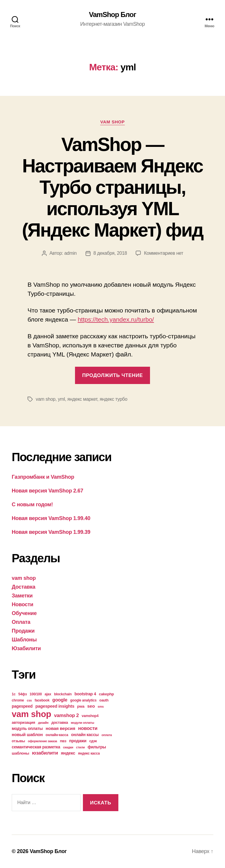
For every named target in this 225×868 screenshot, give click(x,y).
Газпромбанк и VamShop (43, 477)
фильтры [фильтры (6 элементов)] (97, 747)
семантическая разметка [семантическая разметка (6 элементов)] (36, 747)
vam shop (112, 122)
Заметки (22, 596)
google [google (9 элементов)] (60, 700)
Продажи (23, 631)
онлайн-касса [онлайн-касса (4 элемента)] (57, 735)
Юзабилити (26, 648)
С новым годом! (32, 505)
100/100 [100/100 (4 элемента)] (36, 694)
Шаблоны (24, 640)
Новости (23, 604)
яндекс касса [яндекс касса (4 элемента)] (89, 753)
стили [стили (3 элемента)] (81, 747)
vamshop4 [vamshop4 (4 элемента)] (90, 716)
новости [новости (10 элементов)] (88, 728)
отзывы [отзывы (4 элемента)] (18, 741)
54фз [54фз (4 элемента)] (23, 694)
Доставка (24, 587)
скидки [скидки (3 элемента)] (68, 747)
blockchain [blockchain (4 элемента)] (63, 694)
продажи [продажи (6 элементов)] (78, 741)
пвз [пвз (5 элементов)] (63, 741)
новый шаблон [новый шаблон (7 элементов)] (27, 735)
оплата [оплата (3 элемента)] (106, 735)
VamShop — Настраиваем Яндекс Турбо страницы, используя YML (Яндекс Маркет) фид (112, 187)
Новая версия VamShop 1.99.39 (51, 532)
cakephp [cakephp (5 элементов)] (106, 694)
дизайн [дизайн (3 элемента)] (43, 723)
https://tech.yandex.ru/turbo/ (116, 319)
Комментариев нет (163, 253)
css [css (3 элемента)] (29, 700)
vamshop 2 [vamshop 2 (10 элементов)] (66, 715)
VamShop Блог (113, 15)
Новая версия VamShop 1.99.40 (51, 518)
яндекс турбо (113, 399)
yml (62, 399)
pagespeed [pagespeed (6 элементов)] (22, 706)
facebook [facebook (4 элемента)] (42, 700)
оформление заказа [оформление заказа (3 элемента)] (42, 741)
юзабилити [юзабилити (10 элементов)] (45, 753)
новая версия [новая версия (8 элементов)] (60, 728)
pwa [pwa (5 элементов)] (81, 706)
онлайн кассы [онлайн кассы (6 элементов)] (85, 735)
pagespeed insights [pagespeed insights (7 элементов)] (55, 706)
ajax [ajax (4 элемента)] (48, 694)
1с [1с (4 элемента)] (14, 694)
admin (70, 253)
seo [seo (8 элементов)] (91, 706)
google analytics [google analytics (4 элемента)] (83, 700)
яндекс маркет (82, 399)
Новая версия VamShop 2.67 (47, 491)
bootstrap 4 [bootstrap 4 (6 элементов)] (85, 694)
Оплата (21, 622)
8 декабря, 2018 (110, 253)
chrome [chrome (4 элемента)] (18, 700)
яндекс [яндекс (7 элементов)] (68, 753)
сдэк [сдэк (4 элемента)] (93, 741)
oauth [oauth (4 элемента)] (104, 700)
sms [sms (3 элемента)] (101, 706)
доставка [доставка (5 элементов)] (60, 722)
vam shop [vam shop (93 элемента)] (31, 714)
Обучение (24, 613)
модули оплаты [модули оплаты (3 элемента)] (83, 723)
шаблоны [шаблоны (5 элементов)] (20, 753)
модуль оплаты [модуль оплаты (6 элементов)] (27, 728)
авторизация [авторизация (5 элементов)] (23, 722)
